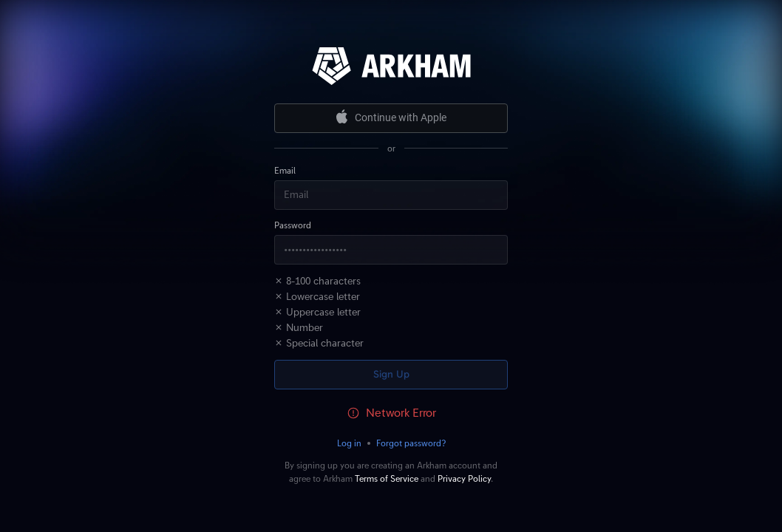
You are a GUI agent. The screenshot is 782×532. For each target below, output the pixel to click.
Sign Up (391, 374)
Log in (349, 443)
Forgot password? (411, 443)
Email (285, 171)
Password (293, 225)
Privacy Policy (464, 479)
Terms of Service (387, 479)
